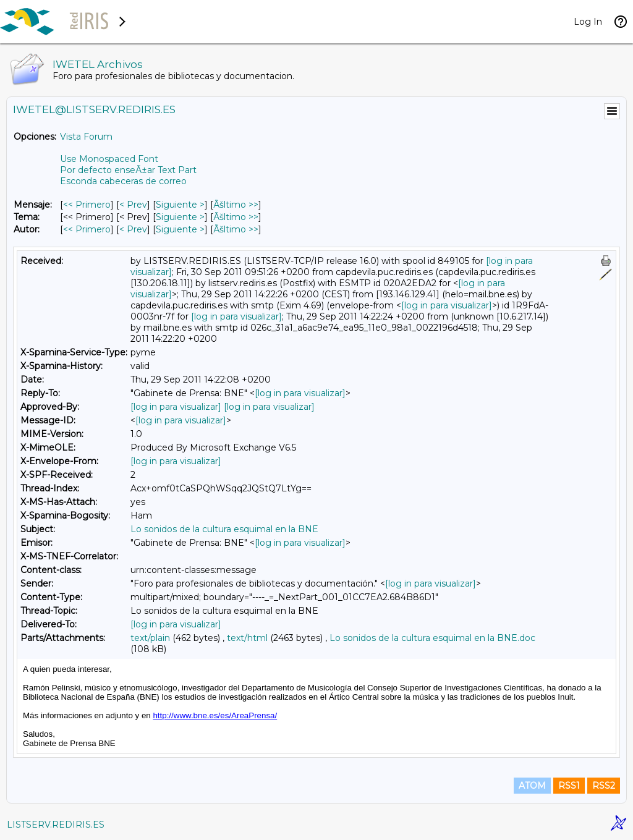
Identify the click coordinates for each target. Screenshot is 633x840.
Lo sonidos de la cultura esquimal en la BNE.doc (432, 638)
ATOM (532, 786)
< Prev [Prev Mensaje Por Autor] (133, 229)
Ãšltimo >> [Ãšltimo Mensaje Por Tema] (236, 217)
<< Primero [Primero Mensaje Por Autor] (87, 229)
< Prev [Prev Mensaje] (133, 205)
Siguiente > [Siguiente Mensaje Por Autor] (180, 229)
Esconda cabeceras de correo (123, 181)
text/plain (150, 638)
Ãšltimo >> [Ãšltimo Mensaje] (236, 205)
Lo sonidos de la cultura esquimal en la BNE (224, 529)
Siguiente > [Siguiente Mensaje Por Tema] (180, 217)
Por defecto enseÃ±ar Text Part (128, 170)
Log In (588, 22)
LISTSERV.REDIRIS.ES (56, 825)
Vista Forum (86, 137)
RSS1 (569, 786)
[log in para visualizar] (447, 305)
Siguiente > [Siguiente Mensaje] (180, 205)
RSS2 (604, 786)
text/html (247, 638)
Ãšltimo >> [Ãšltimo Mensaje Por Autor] (236, 229)
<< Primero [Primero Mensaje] (87, 205)
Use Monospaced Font (109, 159)
